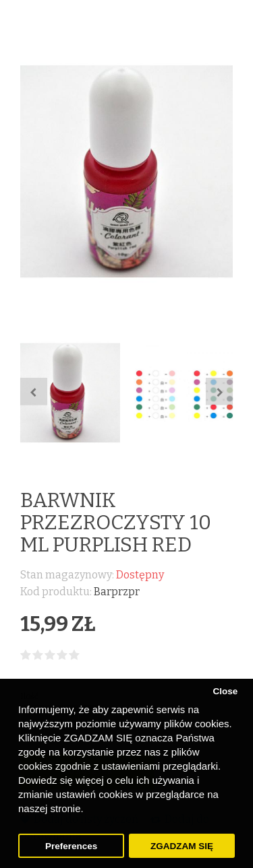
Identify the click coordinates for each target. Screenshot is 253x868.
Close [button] (225, 691)
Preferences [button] (71, 846)
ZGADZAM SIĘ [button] (182, 846)
